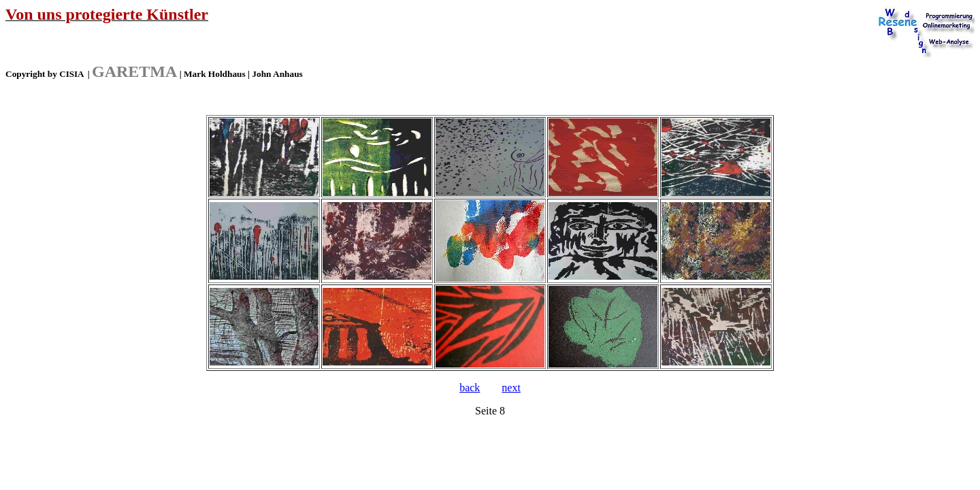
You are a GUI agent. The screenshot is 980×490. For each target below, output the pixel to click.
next (511, 388)
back (470, 388)
